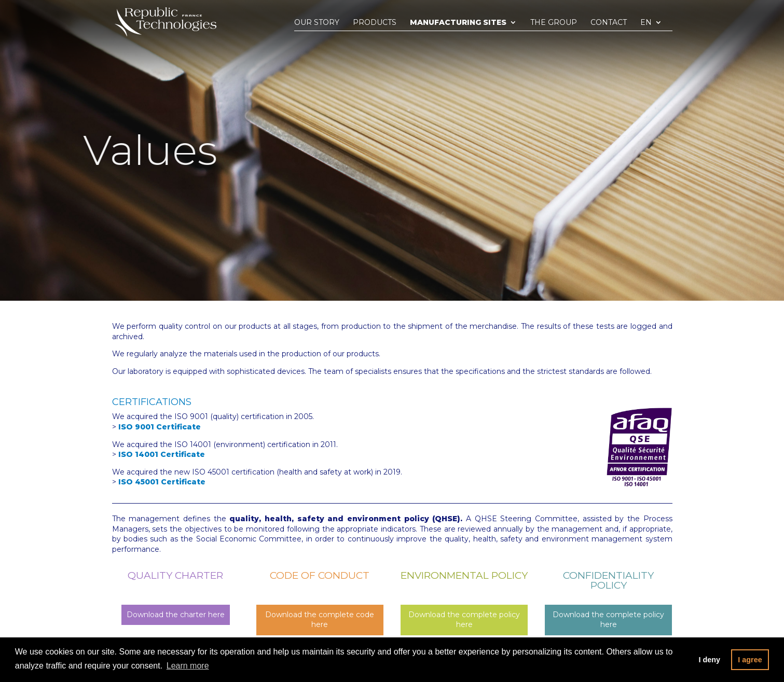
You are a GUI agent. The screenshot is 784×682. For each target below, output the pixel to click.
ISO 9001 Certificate (160, 427)
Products (375, 23)
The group (554, 23)
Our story (317, 23)
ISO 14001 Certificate (162, 454)
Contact (609, 23)
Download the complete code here (320, 620)
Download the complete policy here (464, 620)
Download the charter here (176, 615)
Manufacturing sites (458, 23)
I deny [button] (709, 660)
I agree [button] (750, 660)
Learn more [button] (188, 666)
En (646, 23)
